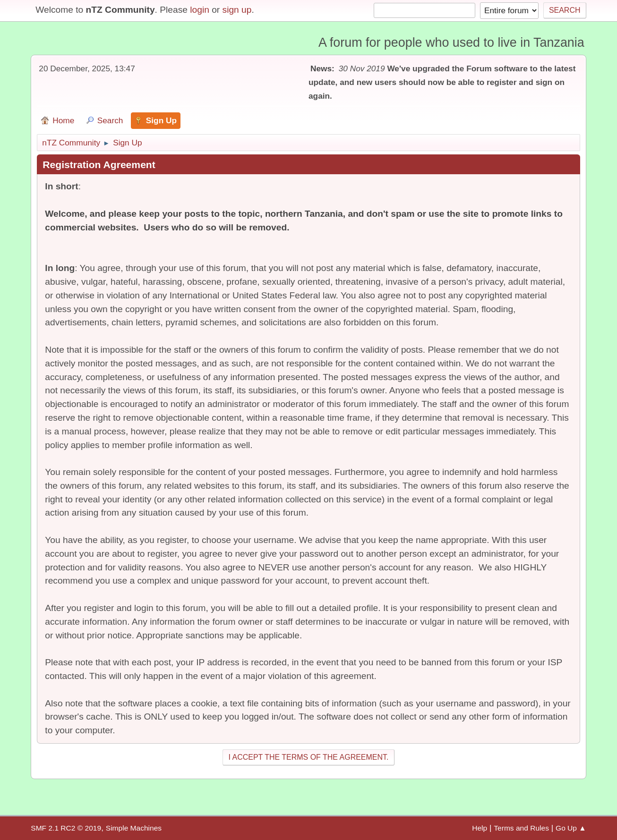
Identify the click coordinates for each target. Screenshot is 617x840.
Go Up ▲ (571, 828)
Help (480, 828)
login (200, 10)
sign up (237, 10)
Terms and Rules (521, 828)
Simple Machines (134, 828)
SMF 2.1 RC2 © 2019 (66, 828)
